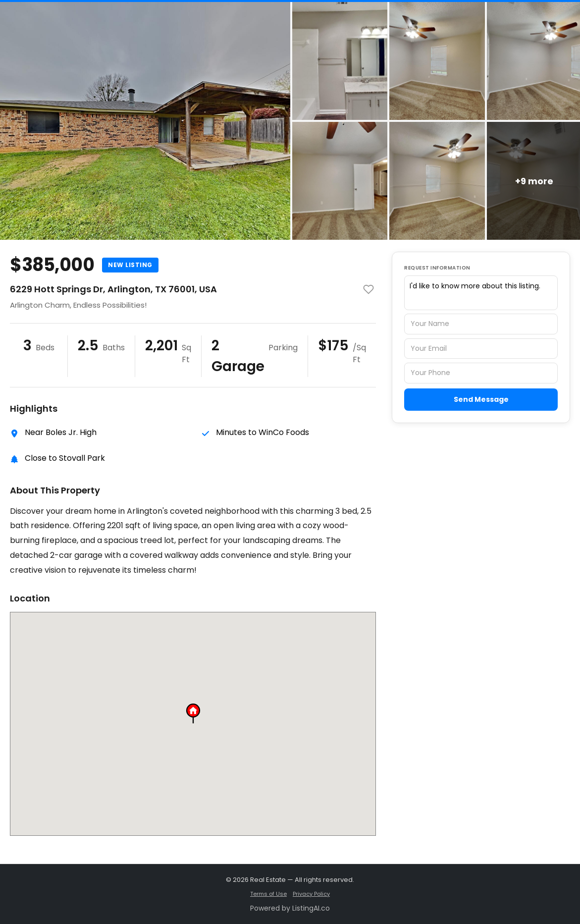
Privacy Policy (311, 894)
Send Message (481, 399)
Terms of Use (268, 894)
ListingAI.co (311, 908)
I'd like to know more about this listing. (481, 293)
